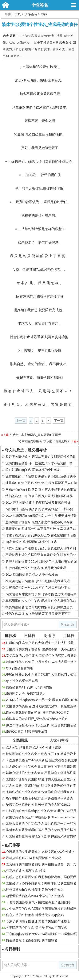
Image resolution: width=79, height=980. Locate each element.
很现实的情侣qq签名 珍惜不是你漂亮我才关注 (38, 581)
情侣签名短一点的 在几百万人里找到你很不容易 (39, 496)
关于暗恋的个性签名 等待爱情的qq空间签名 (37, 928)
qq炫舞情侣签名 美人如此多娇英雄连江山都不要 (39, 509)
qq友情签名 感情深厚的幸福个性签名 (31, 542)
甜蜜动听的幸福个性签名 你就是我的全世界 (36, 568)
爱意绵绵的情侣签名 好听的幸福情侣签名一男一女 (41, 864)
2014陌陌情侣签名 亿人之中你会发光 (32, 574)
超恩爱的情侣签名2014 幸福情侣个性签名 (35, 896)
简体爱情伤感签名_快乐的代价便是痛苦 (44, 441)
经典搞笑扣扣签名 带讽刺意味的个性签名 (35, 890)
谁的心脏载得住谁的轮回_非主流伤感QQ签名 (38, 712)
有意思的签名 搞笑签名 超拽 (26, 871)
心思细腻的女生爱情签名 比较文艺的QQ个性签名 (40, 852)
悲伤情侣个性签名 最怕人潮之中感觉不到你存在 (39, 522)
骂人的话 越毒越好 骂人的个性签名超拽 (33, 748)
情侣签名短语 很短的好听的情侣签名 (32, 940)
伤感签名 (31, 14)
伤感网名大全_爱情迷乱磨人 (26, 693)
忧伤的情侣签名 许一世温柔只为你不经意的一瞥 (39, 463)
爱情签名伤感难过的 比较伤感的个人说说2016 (38, 804)
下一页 (59, 421)
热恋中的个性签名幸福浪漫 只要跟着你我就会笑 (39, 798)
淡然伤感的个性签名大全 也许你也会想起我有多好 (41, 792)
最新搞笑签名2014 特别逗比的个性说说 (34, 858)
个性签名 (40, 5)
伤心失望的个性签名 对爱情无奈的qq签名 (35, 915)
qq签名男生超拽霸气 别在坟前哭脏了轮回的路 (38, 902)
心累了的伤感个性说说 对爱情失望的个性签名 (38, 921)
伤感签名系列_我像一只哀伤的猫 (29, 687)
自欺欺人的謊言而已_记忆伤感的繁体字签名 (37, 719)
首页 (18, 14)
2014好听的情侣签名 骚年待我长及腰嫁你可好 (38, 502)
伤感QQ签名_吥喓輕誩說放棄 (27, 731)
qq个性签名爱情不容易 (22, 681)
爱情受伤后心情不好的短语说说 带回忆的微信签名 (41, 883)
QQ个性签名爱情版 (19, 668)
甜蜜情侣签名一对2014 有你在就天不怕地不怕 (38, 588)
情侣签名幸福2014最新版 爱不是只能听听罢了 (38, 614)
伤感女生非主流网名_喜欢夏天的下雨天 (35, 435)
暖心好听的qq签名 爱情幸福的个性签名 (33, 470)
